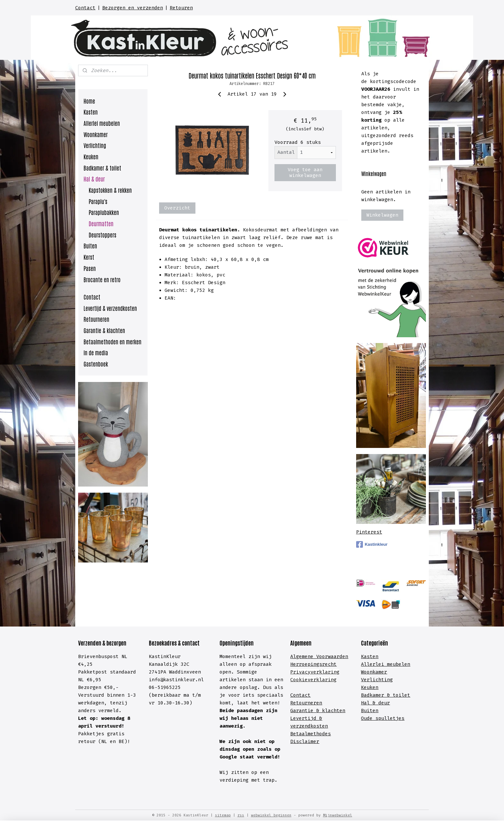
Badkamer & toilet (102, 168)
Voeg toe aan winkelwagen (305, 172)
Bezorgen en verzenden (133, 8)
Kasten (91, 112)
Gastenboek (96, 364)
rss (241, 815)
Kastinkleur (372, 544)
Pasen (90, 268)
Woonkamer (96, 134)
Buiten (90, 246)
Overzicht (177, 208)
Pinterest (369, 532)
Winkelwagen (382, 215)
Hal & (370, 703)
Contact (85, 8)
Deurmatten (101, 223)
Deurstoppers (103, 235)
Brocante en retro (102, 279)
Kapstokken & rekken (110, 190)
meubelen (397, 664)
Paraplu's (98, 201)
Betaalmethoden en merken (113, 341)
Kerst (89, 257)
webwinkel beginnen (271, 815)
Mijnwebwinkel (338, 815)
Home (89, 101)
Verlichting (95, 145)
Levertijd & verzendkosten (110, 308)
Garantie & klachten (104, 330)
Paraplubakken (104, 212)
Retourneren (96, 319)
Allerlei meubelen (102, 123)
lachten (335, 711)
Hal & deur (94, 179)
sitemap (223, 815)
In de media (96, 352)
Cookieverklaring (313, 680)
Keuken (91, 156)
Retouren (181, 8)
